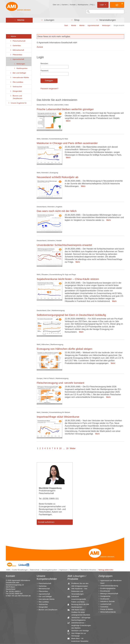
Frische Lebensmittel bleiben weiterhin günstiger (65, 109)
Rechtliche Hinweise (88, 570)
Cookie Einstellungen (20, 570)
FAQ (92, 5)
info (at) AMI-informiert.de (21, 596)
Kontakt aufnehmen (46, 522)
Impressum (63, 570)
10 (60, 448)
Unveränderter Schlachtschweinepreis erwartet (64, 245)
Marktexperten (21, 68)
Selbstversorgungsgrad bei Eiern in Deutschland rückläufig (71, 315)
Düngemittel (16, 91)
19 (67, 448)
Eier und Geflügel (18, 73)
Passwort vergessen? (49, 89)
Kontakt (73, 5)
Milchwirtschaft (17, 50)
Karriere (65, 5)
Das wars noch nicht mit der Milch (57, 211)
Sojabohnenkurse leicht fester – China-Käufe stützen (68, 279)
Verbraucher (16, 87)
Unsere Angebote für (17, 103)
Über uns (56, 5)
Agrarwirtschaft (17, 59)
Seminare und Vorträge (79, 631)
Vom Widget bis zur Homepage (78, 634)
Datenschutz (35, 570)
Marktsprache (83, 5)
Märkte (12, 36)
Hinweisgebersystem (49, 570)
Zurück (40, 47)
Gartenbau (15, 45)
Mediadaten (74, 570)
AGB (8, 570)
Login (103, 5)
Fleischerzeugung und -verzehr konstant (60, 383)
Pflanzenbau (16, 55)
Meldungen (19, 64)
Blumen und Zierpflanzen (16, 97)
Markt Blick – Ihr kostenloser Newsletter (79, 640)
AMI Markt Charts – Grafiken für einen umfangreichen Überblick (80, 612)
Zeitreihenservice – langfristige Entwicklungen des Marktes (80, 625)
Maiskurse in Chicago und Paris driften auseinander (67, 143)
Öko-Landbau (16, 82)
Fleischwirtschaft (18, 41)
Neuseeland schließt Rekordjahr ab (58, 177)
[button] (19, 20)
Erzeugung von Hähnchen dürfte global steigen (64, 349)
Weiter (73, 448)
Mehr (68, 121)
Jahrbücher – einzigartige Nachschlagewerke (80, 619)
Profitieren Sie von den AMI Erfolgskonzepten (79, 585)
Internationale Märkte (19, 77)
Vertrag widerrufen (106, 570)
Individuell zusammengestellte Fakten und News (78, 599)
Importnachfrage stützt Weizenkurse (58, 417)
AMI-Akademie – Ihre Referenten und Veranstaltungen (78, 591)
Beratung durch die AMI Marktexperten (79, 606)
